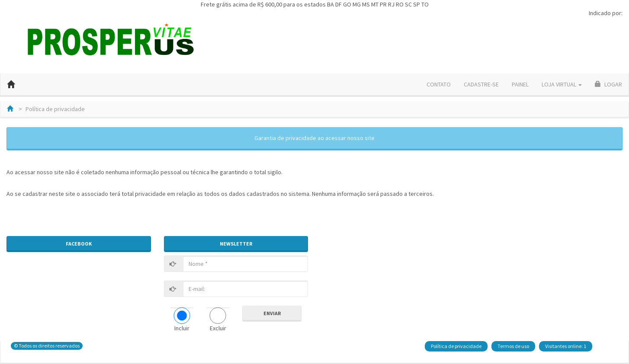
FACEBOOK (79, 244)
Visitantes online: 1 (566, 346)
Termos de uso (513, 346)
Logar (608, 84)
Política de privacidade (456, 346)
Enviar (272, 313)
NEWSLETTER (236, 244)
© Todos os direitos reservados (47, 346)
